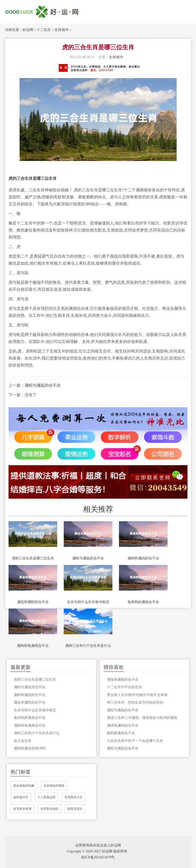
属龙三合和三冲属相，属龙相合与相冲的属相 (142, 718)
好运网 (28, 30)
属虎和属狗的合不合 (123, 726)
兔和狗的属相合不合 (143, 602)
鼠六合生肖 (23, 741)
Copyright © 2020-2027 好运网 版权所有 (97, 851)
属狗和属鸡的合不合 (143, 558)
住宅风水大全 (74, 797)
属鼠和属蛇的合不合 (33, 602)
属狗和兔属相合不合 (33, 646)
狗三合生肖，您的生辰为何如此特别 (135, 702)
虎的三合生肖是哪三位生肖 (33, 558)
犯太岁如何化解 (24, 786)
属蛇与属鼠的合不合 (43, 385)
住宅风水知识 (49, 809)
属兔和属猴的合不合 (123, 680)
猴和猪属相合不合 (121, 733)
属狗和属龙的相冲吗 (30, 748)
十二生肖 (44, 30)
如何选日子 (21, 797)
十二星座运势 (46, 797)
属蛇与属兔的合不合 (123, 710)
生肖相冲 (61, 30)
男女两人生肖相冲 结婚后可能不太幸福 (137, 695)
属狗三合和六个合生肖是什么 (88, 646)
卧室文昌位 (75, 809)
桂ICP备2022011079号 (98, 857)
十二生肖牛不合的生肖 (124, 687)
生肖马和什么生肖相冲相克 (88, 602)
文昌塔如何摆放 (54, 786)
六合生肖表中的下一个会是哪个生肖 (135, 741)
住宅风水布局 (22, 809)
